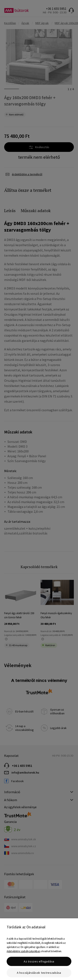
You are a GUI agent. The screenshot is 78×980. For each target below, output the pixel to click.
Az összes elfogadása (39, 961)
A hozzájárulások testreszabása (39, 973)
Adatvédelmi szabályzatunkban (24, 951)
